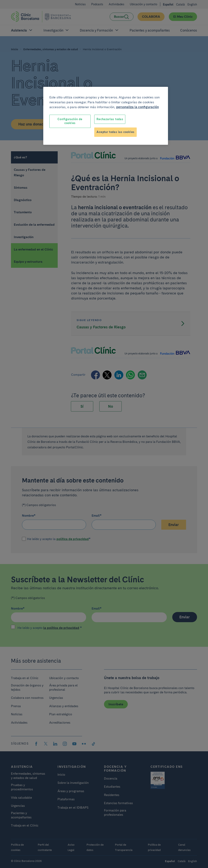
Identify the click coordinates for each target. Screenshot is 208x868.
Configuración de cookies (70, 121)
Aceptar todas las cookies (115, 132)
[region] (106, 116)
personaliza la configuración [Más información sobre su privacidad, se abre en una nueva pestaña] (138, 107)
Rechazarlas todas (110, 119)
